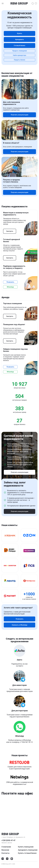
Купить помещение (26, 847)
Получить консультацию (20, 115)
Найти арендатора (20, 55)
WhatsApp (10, 287)
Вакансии (5, 850)
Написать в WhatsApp (20, 625)
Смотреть (10, 231)
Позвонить (10, 282)
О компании (6, 847)
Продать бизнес (20, 60)
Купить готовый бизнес (27, 853)
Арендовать (19, 39)
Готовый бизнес (20, 46)
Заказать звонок (7, 843)
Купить (20, 33)
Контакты (5, 853)
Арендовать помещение (28, 850)
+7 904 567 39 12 (26, 742)
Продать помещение (20, 51)
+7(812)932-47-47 (8, 840)
